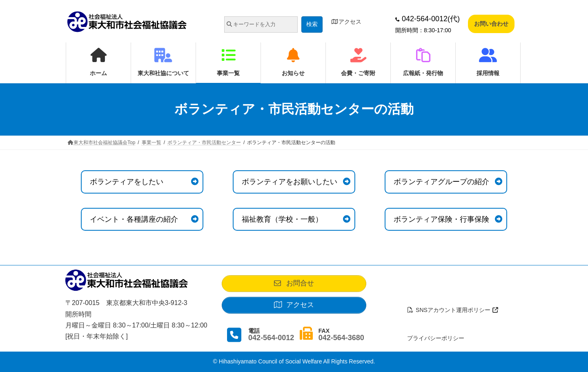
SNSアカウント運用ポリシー (453, 310)
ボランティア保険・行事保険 (441, 219)
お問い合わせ (491, 24)
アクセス (346, 22)
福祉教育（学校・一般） (282, 219)
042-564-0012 (271, 340)
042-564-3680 (341, 340)
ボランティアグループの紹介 (441, 182)
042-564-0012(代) (428, 19)
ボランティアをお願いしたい (290, 182)
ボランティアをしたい (127, 182)
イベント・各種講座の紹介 (134, 219)
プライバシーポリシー (436, 338)
